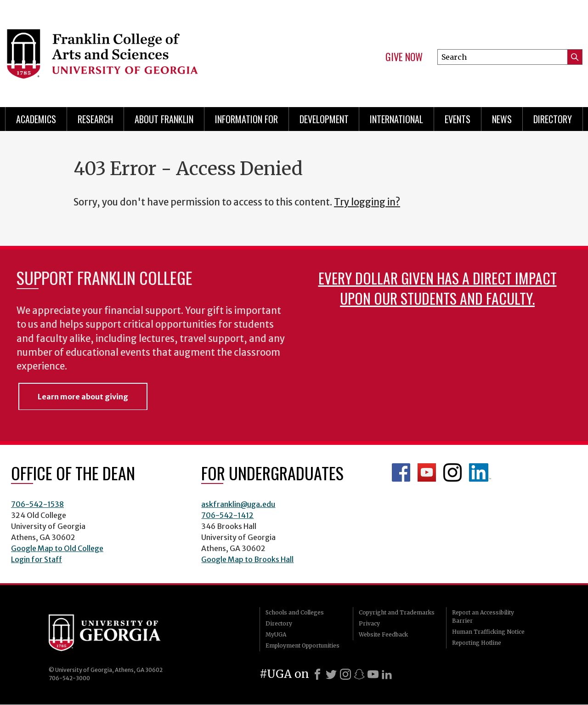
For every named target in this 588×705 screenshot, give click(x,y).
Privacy (369, 623)
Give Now (404, 57)
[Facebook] (317, 674)
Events (458, 119)
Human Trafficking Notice (488, 632)
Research (95, 119)
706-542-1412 (227, 515)
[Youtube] (373, 674)
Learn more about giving (83, 397)
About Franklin (164, 119)
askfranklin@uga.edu (238, 504)
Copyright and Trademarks (397, 612)
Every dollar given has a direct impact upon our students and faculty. (438, 288)
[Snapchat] (359, 674)
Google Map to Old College (57, 548)
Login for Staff (37, 559)
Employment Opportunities (302, 645)
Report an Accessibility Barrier (483, 617)
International (396, 119)
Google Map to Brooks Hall (247, 559)
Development (324, 119)
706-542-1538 (37, 504)
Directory (553, 119)
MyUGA (276, 634)
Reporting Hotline (477, 643)
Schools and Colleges (295, 612)
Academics (36, 119)
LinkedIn (480, 472)
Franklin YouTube (427, 472)
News (502, 119)
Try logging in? (367, 202)
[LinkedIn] (387, 674)
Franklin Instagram (452, 472)
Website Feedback (383, 634)
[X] (331, 674)
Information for (246, 119)
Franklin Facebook (401, 472)
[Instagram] (345, 674)
